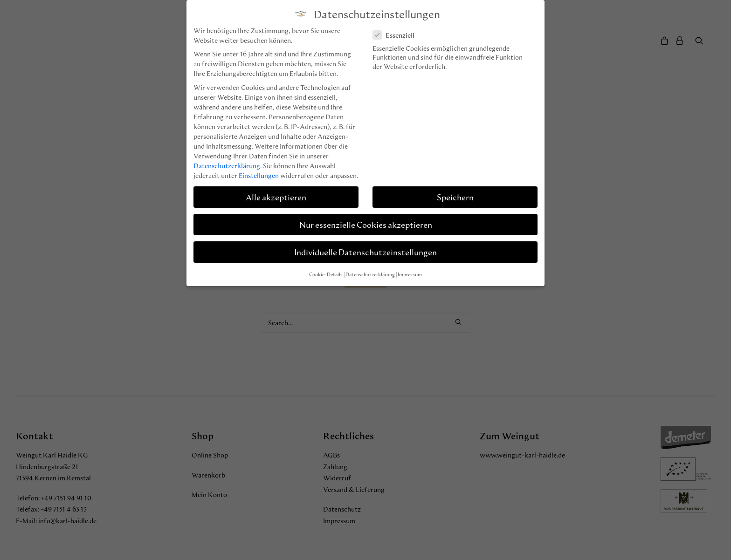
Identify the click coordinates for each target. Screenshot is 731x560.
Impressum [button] (410, 274)
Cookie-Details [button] (326, 274)
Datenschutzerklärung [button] (370, 274)
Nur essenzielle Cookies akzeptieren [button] (366, 224)
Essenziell (397, 35)
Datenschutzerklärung (227, 166)
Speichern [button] (455, 197)
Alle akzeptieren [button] (276, 197)
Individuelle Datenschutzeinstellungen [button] (365, 252)
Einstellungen (259, 175)
